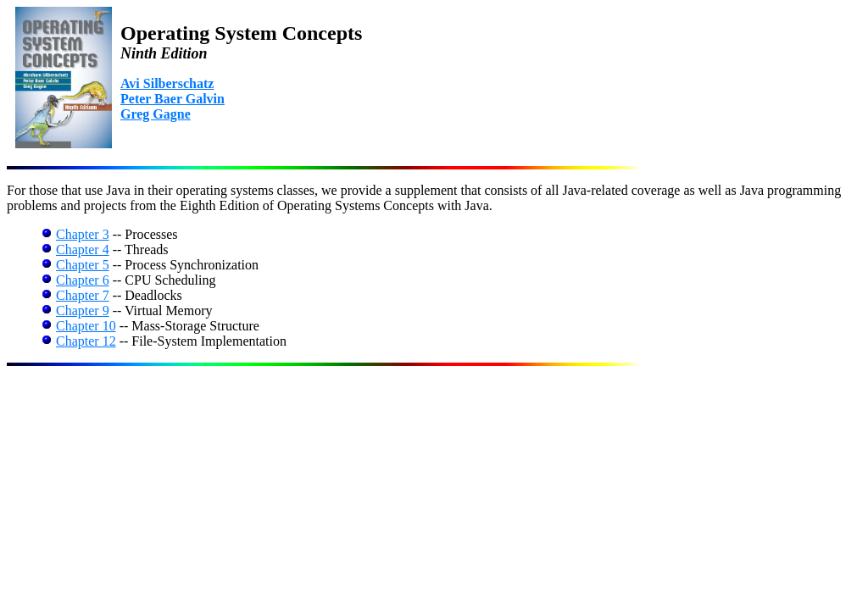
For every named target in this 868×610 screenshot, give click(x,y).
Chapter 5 (83, 265)
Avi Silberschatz (167, 83)
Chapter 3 (83, 234)
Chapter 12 (86, 341)
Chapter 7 (83, 295)
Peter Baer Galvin (172, 99)
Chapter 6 (83, 280)
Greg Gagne (156, 114)
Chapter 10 (86, 326)
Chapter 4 (83, 250)
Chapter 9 (83, 311)
